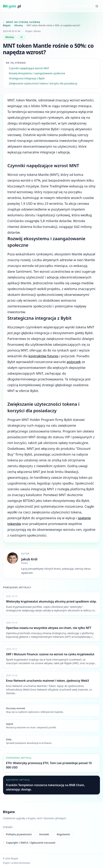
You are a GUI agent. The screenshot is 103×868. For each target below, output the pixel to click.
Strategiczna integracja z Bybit (27, 78)
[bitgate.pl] (12, 6)
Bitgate (7, 25)
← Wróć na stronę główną (22, 22)
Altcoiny (19, 25)
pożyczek (74, 362)
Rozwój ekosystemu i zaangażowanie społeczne (37, 73)
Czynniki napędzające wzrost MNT (29, 68)
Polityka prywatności (19, 834)
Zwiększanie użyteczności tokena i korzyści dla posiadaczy (43, 83)
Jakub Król (29, 559)
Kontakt (44, 834)
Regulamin (63, 834)
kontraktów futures (43, 356)
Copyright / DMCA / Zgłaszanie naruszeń (31, 843)
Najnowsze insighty (76, 6)
